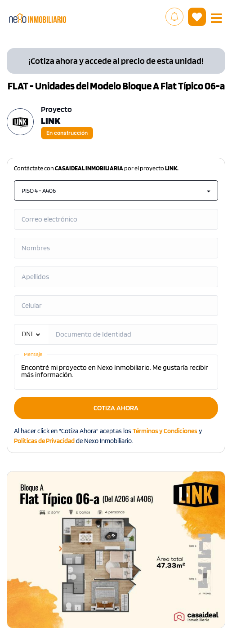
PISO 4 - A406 (116, 191)
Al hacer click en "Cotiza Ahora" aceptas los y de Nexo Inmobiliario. (108, 436)
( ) (197, 17)
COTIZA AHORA (116, 408)
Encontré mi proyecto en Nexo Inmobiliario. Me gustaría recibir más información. (116, 372)
